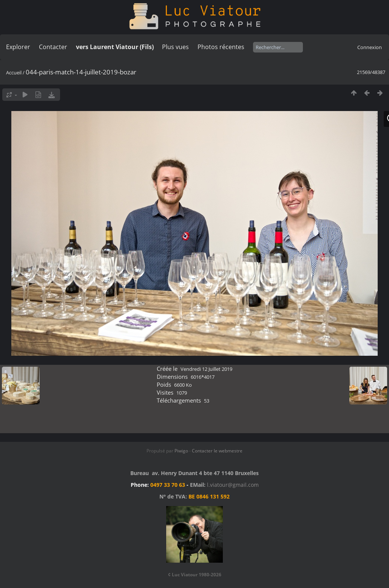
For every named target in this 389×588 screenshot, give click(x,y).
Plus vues (175, 47)
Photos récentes (221, 47)
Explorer (18, 47)
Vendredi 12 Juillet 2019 (206, 369)
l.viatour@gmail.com (233, 485)
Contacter (53, 47)
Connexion (370, 47)
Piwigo (181, 451)
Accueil (14, 73)
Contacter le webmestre (217, 451)
